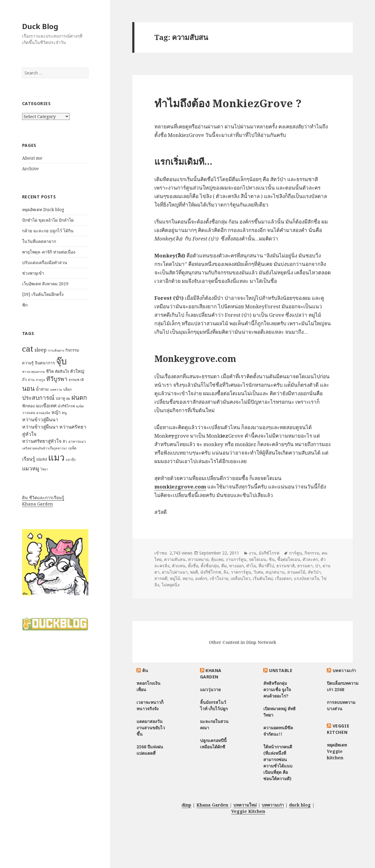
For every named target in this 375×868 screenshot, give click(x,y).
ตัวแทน (179, 566)
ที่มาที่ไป (266, 566)
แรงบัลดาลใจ (306, 578)
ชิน (272, 559)
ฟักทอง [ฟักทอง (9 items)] (28, 406)
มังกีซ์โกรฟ (269, 553)
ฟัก (25, 305)
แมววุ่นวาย (210, 689)
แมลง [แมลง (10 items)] (42, 459)
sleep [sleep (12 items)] (41, 350)
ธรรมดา (305, 566)
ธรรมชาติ (286, 566)
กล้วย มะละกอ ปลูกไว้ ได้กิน (48, 231)
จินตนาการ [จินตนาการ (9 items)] (45, 363)
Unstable (281, 670)
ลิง (226, 572)
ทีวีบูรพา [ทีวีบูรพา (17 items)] (57, 379)
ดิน (145, 670)
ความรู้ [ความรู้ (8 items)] (28, 363)
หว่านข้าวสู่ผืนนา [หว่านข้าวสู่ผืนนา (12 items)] (40, 419)
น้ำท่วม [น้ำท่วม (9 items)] (42, 389)
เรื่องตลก (283, 578)
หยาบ (188, 578)
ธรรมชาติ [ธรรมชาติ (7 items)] (76, 380)
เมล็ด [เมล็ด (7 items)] (72, 448)
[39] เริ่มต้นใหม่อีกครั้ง (43, 294)
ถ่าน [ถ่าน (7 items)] (31, 380)
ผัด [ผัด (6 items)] (68, 399)
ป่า (318, 566)
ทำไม (251, 566)
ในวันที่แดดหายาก (39, 241)
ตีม (224, 566)
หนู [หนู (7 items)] (64, 413)
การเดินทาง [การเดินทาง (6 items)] (56, 350)
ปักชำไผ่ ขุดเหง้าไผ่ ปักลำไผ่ (48, 220)
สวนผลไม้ (296, 572)
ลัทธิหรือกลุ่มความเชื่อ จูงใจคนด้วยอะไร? (277, 689)
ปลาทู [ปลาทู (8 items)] (60, 398)
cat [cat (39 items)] (28, 349)
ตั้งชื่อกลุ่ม (210, 566)
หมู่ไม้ (175, 578)
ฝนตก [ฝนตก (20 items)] (79, 397)
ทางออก (236, 566)
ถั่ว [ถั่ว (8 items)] (24, 379)
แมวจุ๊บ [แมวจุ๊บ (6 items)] (71, 459)
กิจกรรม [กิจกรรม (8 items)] (72, 350)
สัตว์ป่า (314, 572)
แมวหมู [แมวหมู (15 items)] (31, 468)
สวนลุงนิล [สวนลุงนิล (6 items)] (43, 413)
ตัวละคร (310, 559)
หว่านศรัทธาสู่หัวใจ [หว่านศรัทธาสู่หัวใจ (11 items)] (42, 441)
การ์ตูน (296, 553)
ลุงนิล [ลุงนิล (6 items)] (80, 406)
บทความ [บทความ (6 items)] (56, 389)
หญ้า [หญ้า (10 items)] (56, 412)
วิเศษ (258, 572)
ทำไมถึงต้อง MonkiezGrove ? (228, 103)
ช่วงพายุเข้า (33, 273)
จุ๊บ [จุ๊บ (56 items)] (61, 361)
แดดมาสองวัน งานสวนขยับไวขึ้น (151, 728)
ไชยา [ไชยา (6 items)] (44, 469)
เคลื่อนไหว (240, 578)
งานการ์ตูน (236, 559)
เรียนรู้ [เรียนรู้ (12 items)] (29, 459)
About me (32, 158)
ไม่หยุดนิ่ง (171, 585)
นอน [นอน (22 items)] (28, 388)
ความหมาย (198, 559)
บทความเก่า (344, 670)
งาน (253, 553)
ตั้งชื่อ (193, 566)
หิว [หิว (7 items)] (65, 441)
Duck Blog (40, 26)
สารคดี (161, 578)
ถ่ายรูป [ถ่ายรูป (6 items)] (40, 380)
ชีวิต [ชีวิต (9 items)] (50, 371)
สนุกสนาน (275, 572)
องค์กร (201, 578)
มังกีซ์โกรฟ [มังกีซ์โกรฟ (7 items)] (66, 406)
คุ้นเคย (217, 559)
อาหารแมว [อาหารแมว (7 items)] (77, 441)
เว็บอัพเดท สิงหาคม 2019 (45, 284)
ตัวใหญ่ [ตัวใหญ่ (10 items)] (77, 371)
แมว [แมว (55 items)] (56, 457)
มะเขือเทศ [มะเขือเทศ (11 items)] (46, 406)
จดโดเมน (258, 559)
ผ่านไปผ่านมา (175, 572)
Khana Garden (38, 504)
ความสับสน (175, 559)
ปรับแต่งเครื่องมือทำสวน (45, 262)
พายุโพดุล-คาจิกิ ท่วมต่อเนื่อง (49, 252)
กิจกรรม (312, 553)
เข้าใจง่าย (219, 578)
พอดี (194, 572)
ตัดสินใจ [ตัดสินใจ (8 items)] (62, 371)
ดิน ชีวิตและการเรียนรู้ (43, 497)
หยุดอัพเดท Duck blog (43, 209)
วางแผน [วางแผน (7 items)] (29, 413)
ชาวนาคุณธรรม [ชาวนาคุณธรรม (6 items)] (33, 372)
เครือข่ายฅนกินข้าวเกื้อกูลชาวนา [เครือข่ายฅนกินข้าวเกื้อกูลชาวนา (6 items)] (45, 448)
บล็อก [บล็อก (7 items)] (67, 389)
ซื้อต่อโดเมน (289, 559)
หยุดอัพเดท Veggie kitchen (337, 751)
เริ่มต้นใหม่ (263, 578)
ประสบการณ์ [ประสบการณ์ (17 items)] (38, 398)
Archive (30, 169)
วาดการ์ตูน (241, 572)
